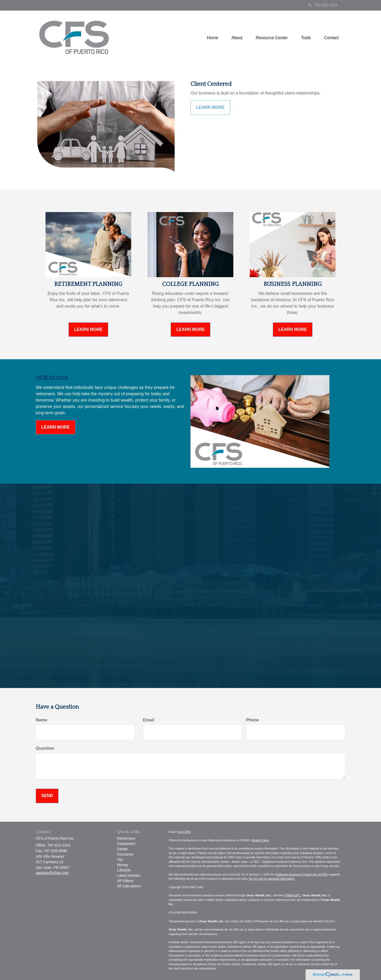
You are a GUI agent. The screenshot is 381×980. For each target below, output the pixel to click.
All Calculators (129, 886)
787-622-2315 (323, 5)
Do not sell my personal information (272, 879)
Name (42, 720)
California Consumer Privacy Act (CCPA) (302, 874)
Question (45, 748)
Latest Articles (129, 875)
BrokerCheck (260, 840)
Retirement (126, 838)
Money (123, 865)
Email (149, 720)
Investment (126, 844)
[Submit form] (47, 796)
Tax (120, 860)
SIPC (297, 895)
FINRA (289, 895)
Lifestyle (124, 870)
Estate (123, 849)
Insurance (125, 854)
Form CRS (184, 832)
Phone (253, 720)
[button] (237, 38)
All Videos (125, 881)
